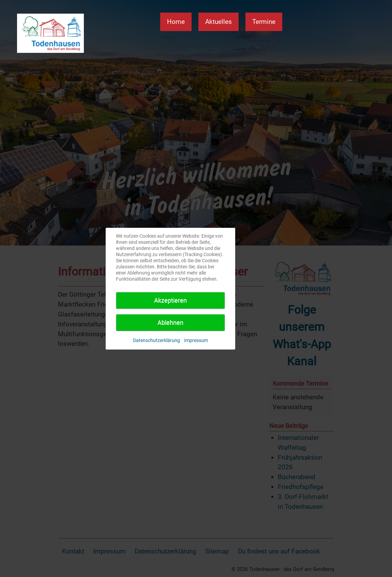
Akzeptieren (170, 300)
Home (176, 22)
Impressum (196, 340)
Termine (264, 22)
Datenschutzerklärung (156, 340)
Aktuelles (218, 22)
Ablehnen (170, 322)
